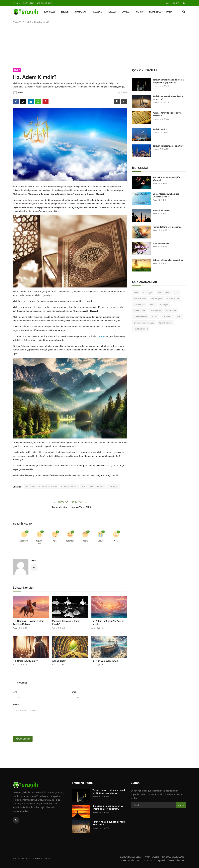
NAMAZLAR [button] (82, 12)
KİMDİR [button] (140, 12)
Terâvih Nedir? (160, 129)
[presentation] (35, 728)
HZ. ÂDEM (30, 486)
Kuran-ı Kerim (140, 311)
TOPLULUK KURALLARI (173, 857)
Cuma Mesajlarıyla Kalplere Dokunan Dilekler (166, 195)
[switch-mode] (184, 3)
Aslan (34, 561)
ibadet (155, 317)
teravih (156, 86)
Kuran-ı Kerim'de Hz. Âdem (93, 486)
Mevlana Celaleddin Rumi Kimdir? (66, 623)
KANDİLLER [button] (51, 12)
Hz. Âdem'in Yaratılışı (48, 486)
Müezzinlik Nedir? (162, 210)
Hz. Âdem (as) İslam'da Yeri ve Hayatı (108, 623)
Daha (170, 12)
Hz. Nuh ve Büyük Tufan (105, 661)
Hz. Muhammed (141, 329)
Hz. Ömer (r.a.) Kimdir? (25, 661)
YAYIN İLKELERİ (152, 857)
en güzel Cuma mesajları (144, 323)
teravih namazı (166, 323)
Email (74, 692)
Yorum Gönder (23, 739)
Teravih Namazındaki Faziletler (168, 146)
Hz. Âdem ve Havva (69, 486)
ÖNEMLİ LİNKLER (176, 860)
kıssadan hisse (140, 299)
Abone (181, 805)
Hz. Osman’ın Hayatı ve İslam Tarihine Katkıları (29, 623)
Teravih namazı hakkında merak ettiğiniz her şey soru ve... (168, 81)
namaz (152, 305)
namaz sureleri (164, 292)
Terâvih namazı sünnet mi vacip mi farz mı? (168, 98)
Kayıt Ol (176, 3)
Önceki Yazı (61, 502)
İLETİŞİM (17, 3)
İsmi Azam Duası (161, 243)
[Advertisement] (100, 47)
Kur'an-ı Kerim (173, 299)
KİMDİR (28, 22)
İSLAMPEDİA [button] (156, 12)
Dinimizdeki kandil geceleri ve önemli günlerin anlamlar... (108, 807)
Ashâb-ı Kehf (59, 661)
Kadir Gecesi (171, 311)
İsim (15, 692)
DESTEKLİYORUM (44, 3)
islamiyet (164, 305)
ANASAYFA (17, 22)
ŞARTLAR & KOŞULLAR (131, 857)
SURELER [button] (113, 12)
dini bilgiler (114, 486)
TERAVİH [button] (66, 12)
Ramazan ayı (156, 311)
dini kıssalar (167, 317)
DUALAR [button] (127, 12)
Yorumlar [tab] (22, 683)
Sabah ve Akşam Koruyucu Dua (168, 260)
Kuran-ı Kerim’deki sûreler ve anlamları (167, 114)
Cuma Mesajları (60, 507)
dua (177, 292)
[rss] (16, 820)
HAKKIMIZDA (29, 3)
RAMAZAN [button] (98, 12)
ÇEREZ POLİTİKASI (130, 860)
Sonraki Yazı (79, 502)
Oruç (179, 317)
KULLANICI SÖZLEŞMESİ (153, 860)
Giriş (167, 3)
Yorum (16, 704)
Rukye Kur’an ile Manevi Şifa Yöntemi (166, 179)
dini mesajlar (139, 305)
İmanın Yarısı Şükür (82, 507)
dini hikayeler (157, 299)
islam (136, 292)
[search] (184, 12)
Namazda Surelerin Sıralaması (167, 227)
